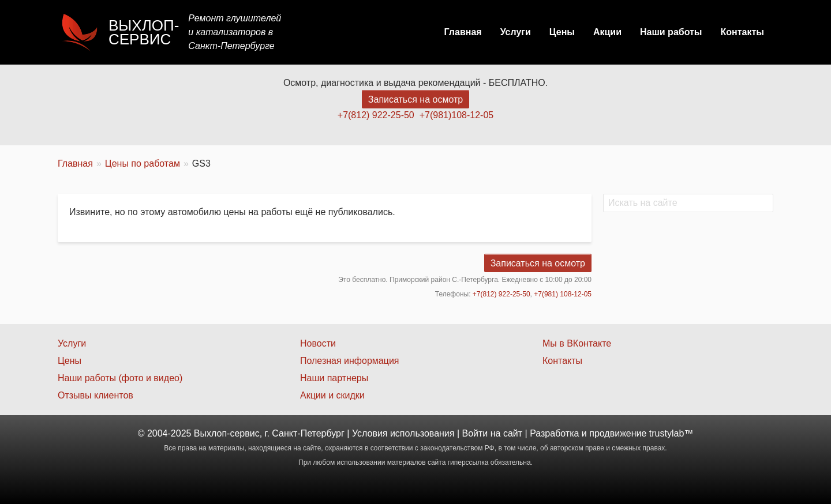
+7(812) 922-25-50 (376, 115)
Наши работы (671, 32)
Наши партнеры (334, 378)
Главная (463, 32)
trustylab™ (671, 433)
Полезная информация (350, 361)
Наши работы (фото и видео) (120, 378)
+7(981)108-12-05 (457, 115)
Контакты (742, 32)
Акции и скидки (332, 395)
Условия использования (403, 433)
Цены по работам (143, 163)
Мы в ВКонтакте (577, 343)
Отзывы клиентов (96, 395)
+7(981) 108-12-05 (563, 294)
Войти (475, 433)
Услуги (516, 32)
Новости (318, 343)
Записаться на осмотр (415, 99)
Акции (607, 32)
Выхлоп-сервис (144, 32)
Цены (562, 32)
